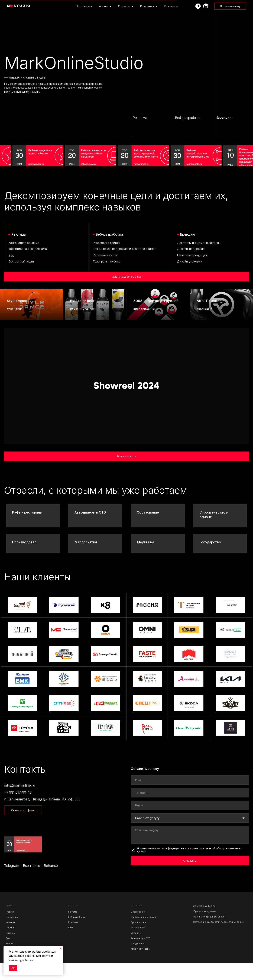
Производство (24, 559)
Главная (10, 929)
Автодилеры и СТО (90, 529)
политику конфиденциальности (171, 865)
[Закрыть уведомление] (61, 949)
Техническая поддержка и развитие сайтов (124, 249)
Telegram (12, 883)
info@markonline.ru (20, 802)
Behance (51, 883)
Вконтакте (32, 883)
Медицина (145, 559)
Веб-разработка (77, 934)
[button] (230, 6)
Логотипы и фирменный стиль (199, 243)
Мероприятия (86, 559)
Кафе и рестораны (27, 529)
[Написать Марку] (198, 6)
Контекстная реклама (24, 243)
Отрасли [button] (124, 6)
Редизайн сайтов (105, 255)
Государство (210, 559)
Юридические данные (205, 928)
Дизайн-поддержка (191, 249)
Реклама (72, 929)
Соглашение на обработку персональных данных (219, 939)
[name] (190, 797)
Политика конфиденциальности (209, 934)
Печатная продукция (192, 255)
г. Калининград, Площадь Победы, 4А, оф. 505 (42, 816)
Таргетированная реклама (28, 249)
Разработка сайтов (106, 243)
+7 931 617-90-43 (18, 809)
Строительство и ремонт (144, 934)
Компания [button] (147, 6)
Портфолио (84, 6)
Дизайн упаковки (190, 261)
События (10, 945)
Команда (10, 939)
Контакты (171, 6)
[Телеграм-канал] (206, 6)
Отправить (190, 877)
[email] (190, 822)
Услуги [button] (104, 6)
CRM (71, 945)
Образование (148, 529)
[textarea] (190, 852)
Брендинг (73, 939)
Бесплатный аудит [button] (21, 261)
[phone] (190, 810)
